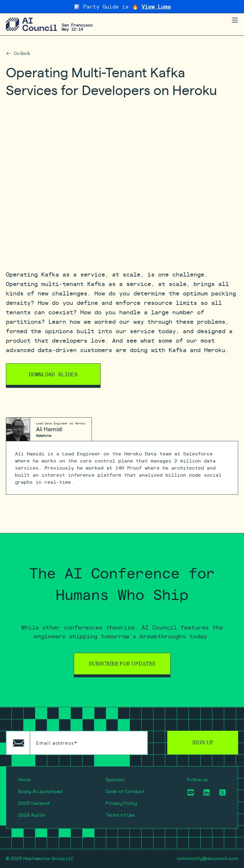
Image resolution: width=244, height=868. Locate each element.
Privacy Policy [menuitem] (121, 803)
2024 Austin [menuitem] (32, 815)
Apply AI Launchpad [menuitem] (40, 791)
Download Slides (53, 374)
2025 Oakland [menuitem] (34, 803)
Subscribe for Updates (122, 664)
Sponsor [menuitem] (115, 780)
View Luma (156, 6)
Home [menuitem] (24, 780)
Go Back (22, 53)
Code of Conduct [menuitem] (125, 791)
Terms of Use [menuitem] (120, 815)
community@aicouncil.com (207, 858)
